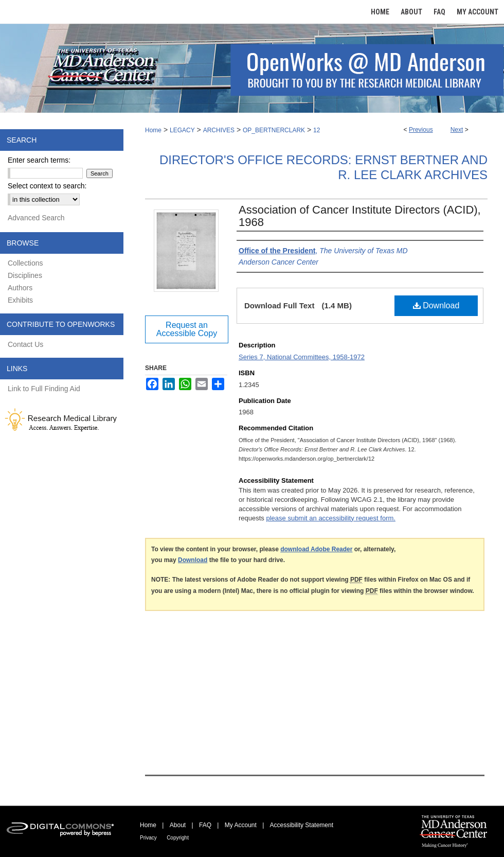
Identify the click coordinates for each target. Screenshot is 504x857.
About (178, 825)
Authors (20, 288)
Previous (421, 130)
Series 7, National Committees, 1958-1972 (302, 357)
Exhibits (20, 300)
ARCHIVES (219, 130)
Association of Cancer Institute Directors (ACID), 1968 (360, 216)
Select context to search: (47, 186)
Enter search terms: (39, 160)
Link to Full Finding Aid (44, 389)
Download (436, 305)
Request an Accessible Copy (187, 329)
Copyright (178, 838)
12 (317, 130)
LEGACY (182, 130)
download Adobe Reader (316, 549)
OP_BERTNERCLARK (274, 130)
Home (153, 130)
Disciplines (25, 275)
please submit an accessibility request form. (330, 518)
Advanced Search (36, 218)
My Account (241, 825)
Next (457, 130)
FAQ (205, 825)
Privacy (148, 838)
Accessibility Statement (302, 825)
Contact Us (25, 344)
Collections (25, 263)
